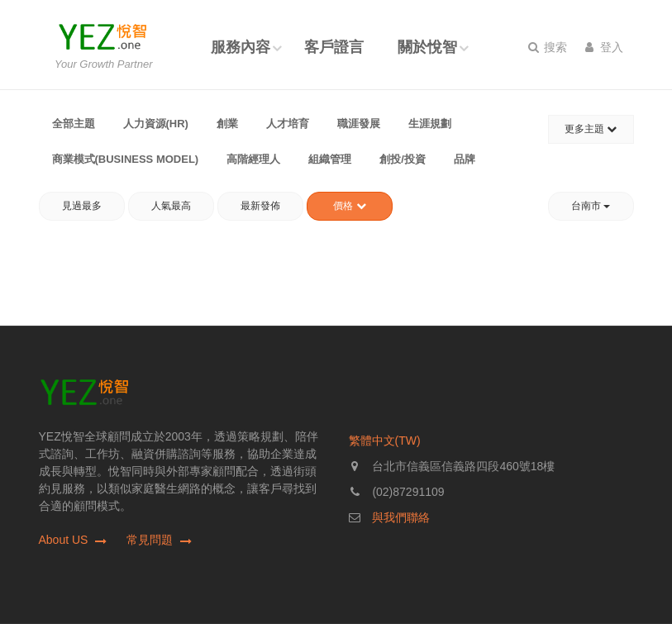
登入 (605, 47)
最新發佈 (260, 206)
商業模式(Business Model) (126, 159)
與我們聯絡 (401, 517)
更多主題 (591, 129)
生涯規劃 (430, 124)
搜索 (548, 47)
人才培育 (288, 124)
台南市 (591, 206)
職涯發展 (359, 124)
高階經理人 (253, 159)
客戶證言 (334, 47)
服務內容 (241, 47)
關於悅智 (427, 47)
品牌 (465, 159)
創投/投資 (403, 159)
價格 (349, 206)
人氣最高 (171, 206)
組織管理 (330, 159)
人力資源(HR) (156, 124)
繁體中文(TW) (385, 441)
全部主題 (74, 124)
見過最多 (82, 206)
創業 (227, 124)
